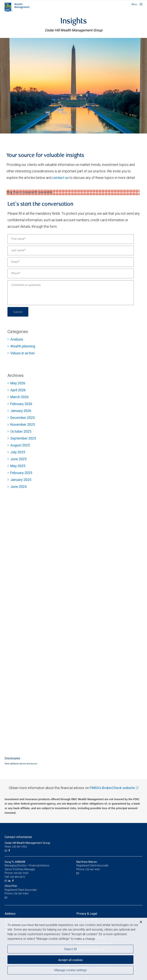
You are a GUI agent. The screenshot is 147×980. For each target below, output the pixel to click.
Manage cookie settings (71, 970)
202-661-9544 (21, 894)
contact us (60, 178)
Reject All (71, 949)
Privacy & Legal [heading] (87, 914)
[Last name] (71, 251)
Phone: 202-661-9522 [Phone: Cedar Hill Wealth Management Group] (16, 847)
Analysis (17, 339)
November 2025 (23, 425)
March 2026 (19, 397)
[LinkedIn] (10, 881)
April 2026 (18, 390)
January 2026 (21, 411)
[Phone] (71, 273)
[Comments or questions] (71, 293)
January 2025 (21, 480)
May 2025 (18, 466)
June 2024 (18, 487)
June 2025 (18, 459)
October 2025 (21, 431)
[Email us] (6, 851)
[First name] (71, 239)
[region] (73, 949)
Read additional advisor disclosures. (21, 764)
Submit (18, 312)
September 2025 (23, 438)
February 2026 (21, 404)
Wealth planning (23, 346)
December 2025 (22, 418)
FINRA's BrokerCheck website (112, 788)
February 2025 (21, 473)
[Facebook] (10, 851)
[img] (73, 86)
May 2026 (18, 383)
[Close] (141, 922)
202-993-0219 (17, 877)
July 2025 (18, 452)
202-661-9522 (21, 873)
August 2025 (20, 445)
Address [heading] (10, 914)
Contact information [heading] (18, 837)
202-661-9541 (93, 869)
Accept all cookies (70, 960)
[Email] (71, 262)
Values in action (22, 353)
